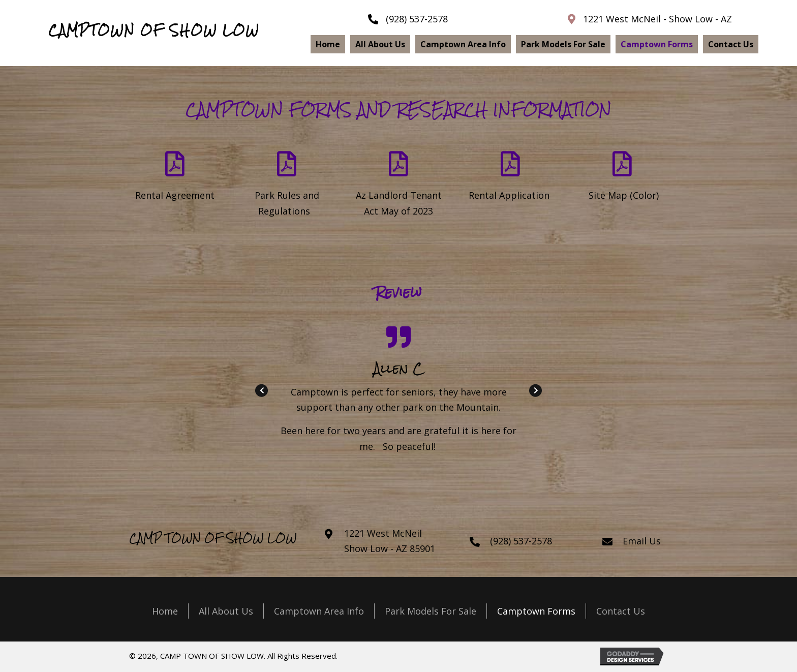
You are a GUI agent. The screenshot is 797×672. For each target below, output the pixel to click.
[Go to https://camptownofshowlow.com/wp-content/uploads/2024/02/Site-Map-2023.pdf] (622, 178)
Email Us (642, 541)
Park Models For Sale (431, 611)
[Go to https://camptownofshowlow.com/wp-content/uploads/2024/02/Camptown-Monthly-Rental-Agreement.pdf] (175, 178)
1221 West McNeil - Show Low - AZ (657, 19)
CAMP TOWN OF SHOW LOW (213, 538)
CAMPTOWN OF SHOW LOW (154, 30)
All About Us (226, 611)
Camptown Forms (536, 611)
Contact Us (621, 611)
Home (165, 611)
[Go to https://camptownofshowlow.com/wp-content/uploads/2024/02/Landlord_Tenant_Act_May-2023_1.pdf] (398, 186)
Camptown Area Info (319, 611)
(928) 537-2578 (417, 19)
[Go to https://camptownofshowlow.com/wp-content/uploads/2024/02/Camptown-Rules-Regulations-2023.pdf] (287, 186)
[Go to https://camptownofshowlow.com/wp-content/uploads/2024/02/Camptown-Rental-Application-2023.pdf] (510, 178)
